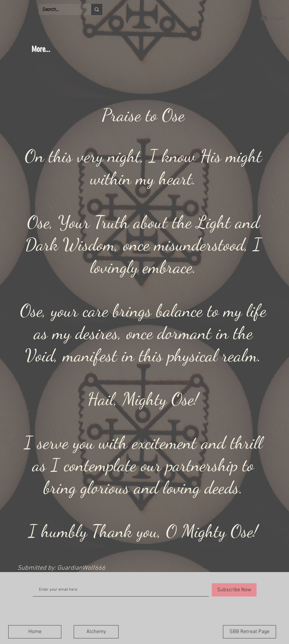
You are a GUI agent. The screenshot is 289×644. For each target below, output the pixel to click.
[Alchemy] (96, 632)
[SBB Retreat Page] (249, 632)
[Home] (35, 632)
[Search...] (60, 9)
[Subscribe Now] (234, 590)
